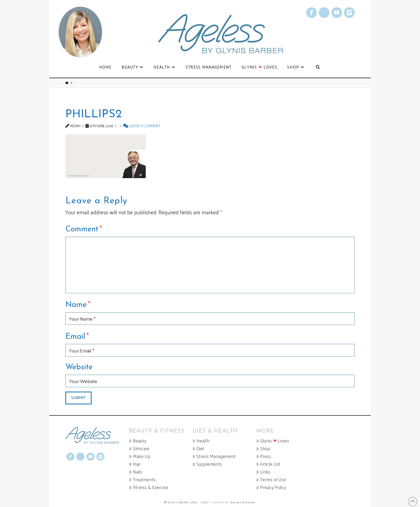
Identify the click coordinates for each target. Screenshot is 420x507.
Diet (198, 448)
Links (263, 472)
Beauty (138, 441)
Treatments (142, 480)
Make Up (140, 456)
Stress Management (214, 456)
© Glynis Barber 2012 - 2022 (186, 502)
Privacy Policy (271, 487)
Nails (136, 472)
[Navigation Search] (318, 67)
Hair (135, 464)
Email (77, 336)
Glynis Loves (273, 441)
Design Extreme (243, 502)
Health (201, 441)
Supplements (207, 464)
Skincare (139, 448)
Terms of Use (271, 480)
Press (264, 456)
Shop (263, 448)
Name (78, 304)
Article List (268, 464)
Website (79, 367)
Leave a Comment (142, 126)
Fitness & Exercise (149, 487)
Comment (84, 228)
